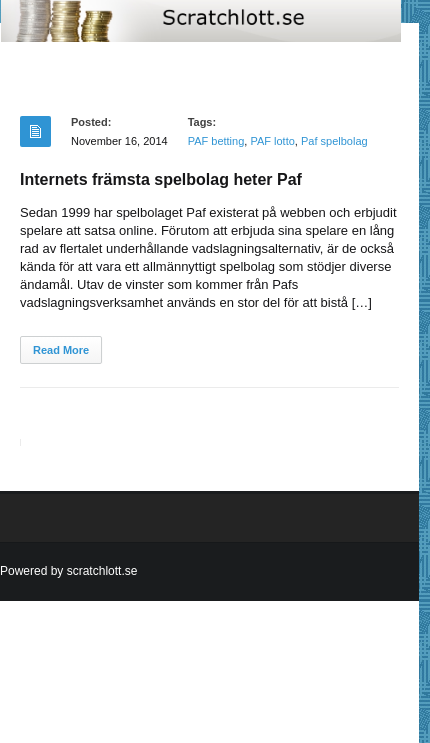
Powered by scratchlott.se (68, 571)
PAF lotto (272, 141)
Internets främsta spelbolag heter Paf (161, 179)
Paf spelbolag (334, 141)
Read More (61, 350)
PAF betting (216, 141)
